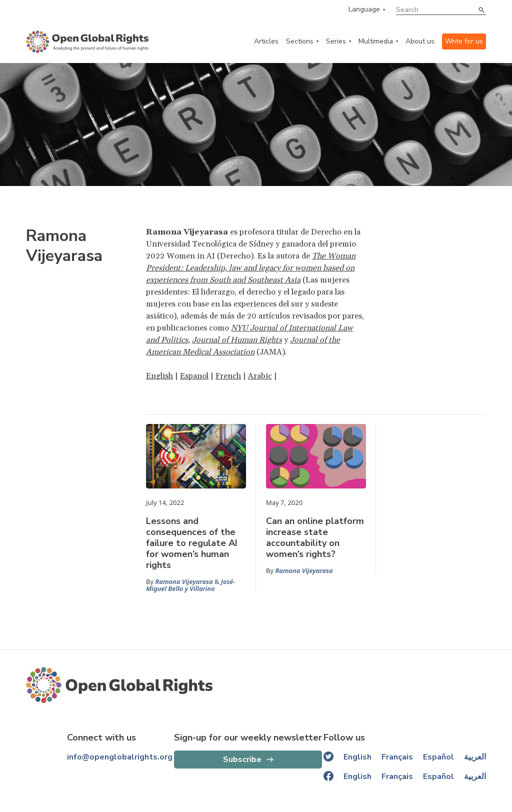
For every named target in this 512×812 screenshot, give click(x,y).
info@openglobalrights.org (120, 757)
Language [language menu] (364, 9)
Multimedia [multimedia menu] (376, 41)
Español (438, 757)
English (159, 376)
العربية (475, 757)
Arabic (260, 376)
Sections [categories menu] (300, 41)
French (228, 376)
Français (397, 757)
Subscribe (242, 759)
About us (420, 41)
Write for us (464, 41)
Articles (266, 41)
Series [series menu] (336, 41)
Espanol (194, 376)
